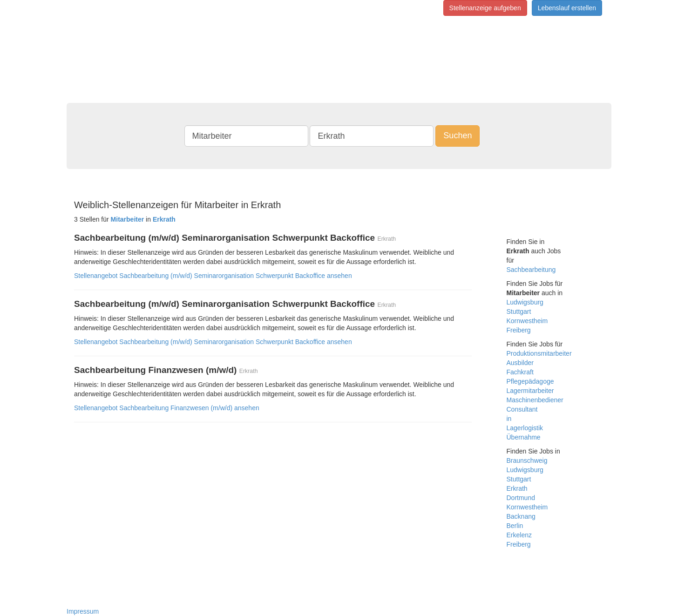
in (509, 419)
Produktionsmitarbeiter (539, 353)
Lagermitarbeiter (530, 391)
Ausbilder (520, 363)
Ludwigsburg (525, 302)
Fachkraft (520, 372)
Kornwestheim (527, 321)
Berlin (515, 526)
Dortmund (521, 498)
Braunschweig (527, 460)
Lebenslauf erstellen (567, 8)
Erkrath (517, 488)
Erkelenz (519, 535)
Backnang (521, 516)
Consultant (522, 409)
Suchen (458, 135)
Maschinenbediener (535, 400)
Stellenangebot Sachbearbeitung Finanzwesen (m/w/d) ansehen (167, 408)
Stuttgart (519, 311)
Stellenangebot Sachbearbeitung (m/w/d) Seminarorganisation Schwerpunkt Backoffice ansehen (213, 276)
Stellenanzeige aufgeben (485, 8)
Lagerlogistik (525, 428)
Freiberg (519, 330)
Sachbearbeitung (531, 270)
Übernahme (524, 437)
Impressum (83, 611)
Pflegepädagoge (530, 381)
